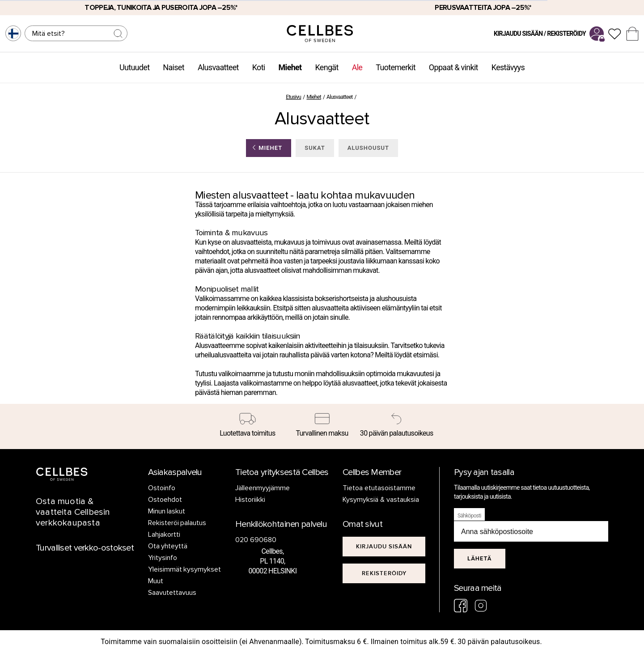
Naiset (174, 67)
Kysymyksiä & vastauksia (381, 500)
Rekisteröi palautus (177, 523)
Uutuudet (134, 67)
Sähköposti (469, 516)
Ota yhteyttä (168, 546)
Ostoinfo (162, 488)
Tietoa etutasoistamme (379, 488)
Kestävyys (508, 67)
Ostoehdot (165, 500)
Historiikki (250, 500)
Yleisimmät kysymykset (185, 569)
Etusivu (293, 97)
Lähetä (480, 558)
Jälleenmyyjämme (263, 488)
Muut (156, 581)
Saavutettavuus (172, 593)
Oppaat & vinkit (453, 67)
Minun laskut (167, 511)
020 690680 (256, 540)
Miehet (290, 67)
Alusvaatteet (218, 67)
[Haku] (76, 33)
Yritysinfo (163, 558)
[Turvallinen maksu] (322, 427)
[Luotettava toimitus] (248, 427)
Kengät (326, 67)
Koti (259, 67)
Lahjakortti (164, 534)
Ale (357, 67)
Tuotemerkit (396, 67)
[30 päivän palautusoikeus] (396, 427)
